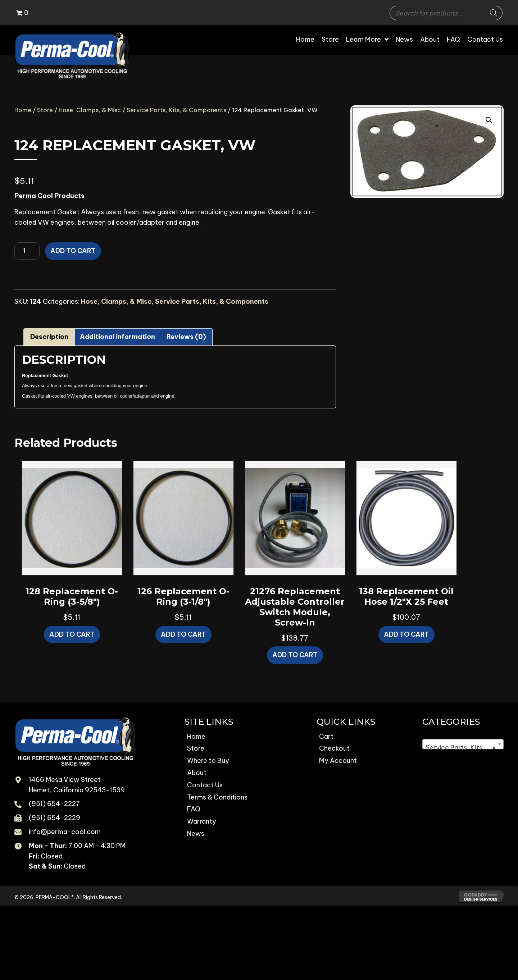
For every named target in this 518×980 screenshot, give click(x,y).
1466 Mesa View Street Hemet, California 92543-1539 (77, 785)
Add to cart (73, 251)
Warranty (202, 821)
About (197, 773)
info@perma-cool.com (65, 832)
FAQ (194, 809)
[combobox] (463, 744)
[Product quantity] (27, 251)
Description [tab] (49, 337)
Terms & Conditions (217, 797)
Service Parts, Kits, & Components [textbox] (464, 748)
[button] (489, 120)
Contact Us (205, 785)
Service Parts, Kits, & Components (176, 110)
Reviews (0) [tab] (186, 337)
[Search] (494, 13)
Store (45, 110)
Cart (326, 736)
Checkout (334, 748)
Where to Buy (208, 761)
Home (23, 110)
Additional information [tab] (117, 337)
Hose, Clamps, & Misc (90, 110)
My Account (338, 761)
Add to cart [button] (72, 634)
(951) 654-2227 (54, 804)
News (196, 834)
